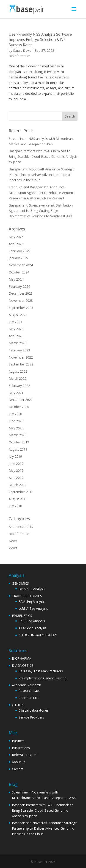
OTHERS (18, 705)
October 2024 (19, 272)
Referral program (25, 755)
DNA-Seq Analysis (32, 589)
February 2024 (19, 286)
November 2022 (21, 357)
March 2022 (18, 378)
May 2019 (16, 470)
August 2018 (18, 499)
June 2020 (16, 421)
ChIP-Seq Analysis (32, 621)
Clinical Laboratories (34, 710)
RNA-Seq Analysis (32, 601)
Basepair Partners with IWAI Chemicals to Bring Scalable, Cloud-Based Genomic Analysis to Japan (43, 157)
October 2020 (19, 407)
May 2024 (16, 279)
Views (13, 548)
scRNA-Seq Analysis (33, 608)
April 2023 (16, 336)
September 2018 (21, 492)
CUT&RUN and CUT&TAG (38, 635)
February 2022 (19, 386)
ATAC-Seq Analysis (32, 628)
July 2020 (15, 414)
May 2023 (16, 329)
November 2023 (21, 300)
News (13, 541)
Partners (18, 741)
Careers (18, 769)
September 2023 (21, 308)
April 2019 (16, 478)
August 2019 (18, 449)
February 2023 (19, 350)
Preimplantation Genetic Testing (42, 678)
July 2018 (15, 506)
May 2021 (16, 393)
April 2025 (16, 244)
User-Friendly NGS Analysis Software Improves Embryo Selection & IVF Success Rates (40, 40)
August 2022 (18, 371)
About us (19, 762)
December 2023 (21, 293)
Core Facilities (29, 698)
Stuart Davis (22, 50)
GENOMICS (20, 583)
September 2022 (21, 364)
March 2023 (18, 343)
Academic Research (26, 685)
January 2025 (18, 258)
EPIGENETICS (22, 616)
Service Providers (31, 717)
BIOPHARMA (22, 658)
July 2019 (15, 456)
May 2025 (16, 237)
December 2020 (21, 400)
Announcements (21, 527)
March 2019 (18, 485)
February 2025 (19, 251)
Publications (21, 748)
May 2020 (16, 428)
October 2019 (19, 442)
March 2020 (18, 435)
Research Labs (29, 691)
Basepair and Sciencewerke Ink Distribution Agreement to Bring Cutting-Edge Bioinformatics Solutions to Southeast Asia (41, 211)
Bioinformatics (20, 56)
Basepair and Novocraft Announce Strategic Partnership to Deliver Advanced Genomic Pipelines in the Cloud (41, 175)
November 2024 (21, 265)
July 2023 (15, 322)
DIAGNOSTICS (23, 665)
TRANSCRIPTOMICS (27, 596)
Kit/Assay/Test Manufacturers (41, 671)
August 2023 (18, 315)
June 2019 (16, 464)
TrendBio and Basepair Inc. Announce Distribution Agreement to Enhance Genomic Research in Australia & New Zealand (42, 193)
